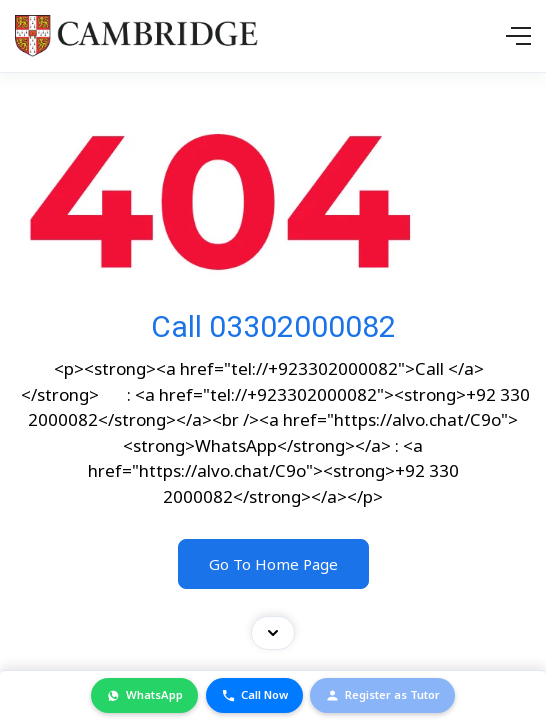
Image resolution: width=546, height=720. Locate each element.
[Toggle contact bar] (273, 633)
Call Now (254, 695)
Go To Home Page (273, 564)
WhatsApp (144, 695)
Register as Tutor (382, 695)
